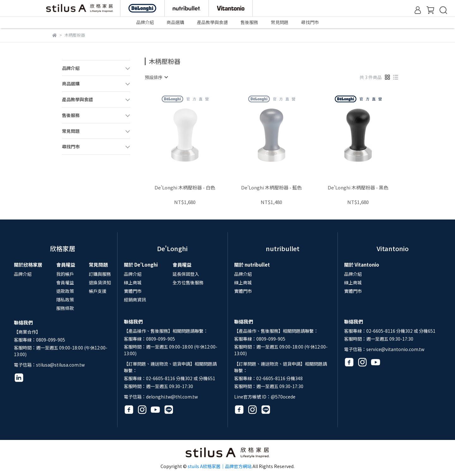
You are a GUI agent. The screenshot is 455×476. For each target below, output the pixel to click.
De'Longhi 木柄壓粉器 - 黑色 (358, 188)
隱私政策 (65, 300)
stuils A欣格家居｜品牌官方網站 (220, 466)
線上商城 (133, 282)
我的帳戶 (65, 274)
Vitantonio (393, 248)
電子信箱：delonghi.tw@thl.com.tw (161, 397)
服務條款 (65, 308)
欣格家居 (63, 248)
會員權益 (65, 282)
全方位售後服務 (188, 282)
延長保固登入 (186, 274)
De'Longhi (172, 248)
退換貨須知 (100, 282)
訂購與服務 (100, 274)
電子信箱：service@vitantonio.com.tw (384, 349)
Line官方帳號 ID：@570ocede (265, 397)
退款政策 (65, 291)
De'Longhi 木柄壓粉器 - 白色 (185, 188)
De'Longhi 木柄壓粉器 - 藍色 (271, 188)
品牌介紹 (23, 274)
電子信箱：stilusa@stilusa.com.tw (49, 365)
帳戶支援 (98, 291)
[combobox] (156, 77)
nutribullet (283, 248)
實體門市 (133, 291)
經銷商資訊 (135, 300)
